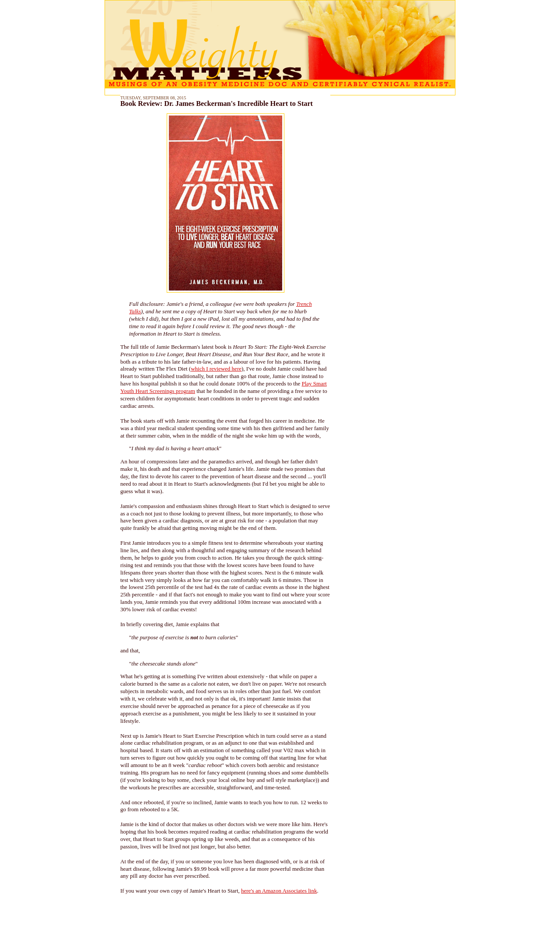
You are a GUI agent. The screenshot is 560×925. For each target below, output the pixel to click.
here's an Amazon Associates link (279, 891)
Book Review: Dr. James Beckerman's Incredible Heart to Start (217, 104)
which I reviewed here (216, 369)
